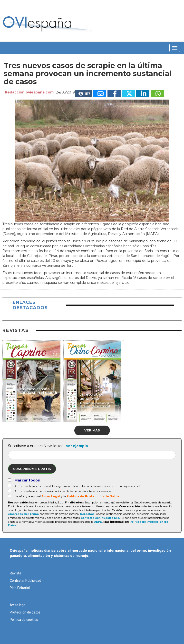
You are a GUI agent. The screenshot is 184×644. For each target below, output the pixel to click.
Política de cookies (24, 620)
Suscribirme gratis (32, 469)
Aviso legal (18, 605)
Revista (15, 573)
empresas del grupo (23, 514)
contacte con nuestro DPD (101, 518)
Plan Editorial (20, 588)
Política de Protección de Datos (93, 496)
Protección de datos (25, 612)
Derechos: (88, 514)
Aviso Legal (51, 496)
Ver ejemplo (77, 446)
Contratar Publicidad (25, 581)
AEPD (98, 522)
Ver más (92, 430)
